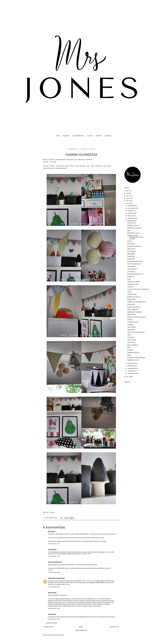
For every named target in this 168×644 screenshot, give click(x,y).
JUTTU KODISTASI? (78, 136)
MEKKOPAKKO (132, 315)
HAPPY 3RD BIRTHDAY (134, 264)
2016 (128, 193)
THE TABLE (131, 337)
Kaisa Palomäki (53, 562)
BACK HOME (131, 244)
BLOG (58, 136)
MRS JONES (66, 136)
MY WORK (99, 136)
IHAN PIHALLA (132, 223)
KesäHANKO (131, 256)
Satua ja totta (131, 249)
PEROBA (130, 320)
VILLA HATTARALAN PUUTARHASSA (138, 289)
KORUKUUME (131, 299)
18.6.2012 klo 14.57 (54, 619)
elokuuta (130, 216)
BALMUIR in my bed (133, 225)
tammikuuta (131, 373)
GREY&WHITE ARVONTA (134, 228)
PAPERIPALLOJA (132, 294)
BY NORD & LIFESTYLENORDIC (136, 358)
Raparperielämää (133, 345)
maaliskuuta (131, 368)
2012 (128, 203)
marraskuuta (132, 208)
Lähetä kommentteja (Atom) (55, 635)
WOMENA (130, 325)
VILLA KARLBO (132, 251)
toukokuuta (131, 363)
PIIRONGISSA (131, 330)
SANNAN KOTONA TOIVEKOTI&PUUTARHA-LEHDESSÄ (136, 237)
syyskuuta (131, 213)
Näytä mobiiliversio (81, 630)
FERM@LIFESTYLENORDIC (135, 312)
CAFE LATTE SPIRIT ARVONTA (136, 332)
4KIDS (129, 355)
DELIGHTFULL (131, 342)
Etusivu (81, 627)
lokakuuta (131, 211)
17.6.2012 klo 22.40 (54, 587)
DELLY (129, 335)
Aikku (50, 614)
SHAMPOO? (131, 277)
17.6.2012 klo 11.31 (54, 544)
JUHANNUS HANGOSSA (134, 246)
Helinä (50, 550)
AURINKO (130, 350)
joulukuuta (131, 206)
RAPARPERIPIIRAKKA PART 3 (136, 274)
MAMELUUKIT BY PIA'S (134, 297)
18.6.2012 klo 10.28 (54, 608)
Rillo (49, 532)
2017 (128, 191)
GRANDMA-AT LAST (133, 360)
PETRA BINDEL (132, 267)
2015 (128, 196)
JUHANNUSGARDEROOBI (135, 261)
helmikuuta (131, 371)
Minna (50, 593)
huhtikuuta (131, 366)
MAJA (129, 231)
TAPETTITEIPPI (132, 327)
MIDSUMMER (131, 254)
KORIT (129, 279)
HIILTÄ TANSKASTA (133, 310)
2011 (128, 377)
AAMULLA (130, 287)
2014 (128, 198)
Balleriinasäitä (132, 340)
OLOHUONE (131, 272)
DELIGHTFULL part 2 (133, 233)
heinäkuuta (131, 218)
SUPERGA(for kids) (133, 284)
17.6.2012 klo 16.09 (54, 572)
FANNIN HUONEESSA (134, 282)
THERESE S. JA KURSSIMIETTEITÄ (137, 302)
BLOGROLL (108, 136)
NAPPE (129, 292)
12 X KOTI (90, 136)
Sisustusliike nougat (54, 578)
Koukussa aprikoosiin (134, 307)
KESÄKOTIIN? (131, 259)
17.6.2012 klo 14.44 (54, 556)
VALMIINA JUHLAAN (133, 352)
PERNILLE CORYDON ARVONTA (137, 317)
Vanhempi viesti (114, 627)
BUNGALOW (131, 304)
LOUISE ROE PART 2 (133, 322)
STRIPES (130, 241)
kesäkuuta (131, 221)
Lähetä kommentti (51, 623)
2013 (128, 201)
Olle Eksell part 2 (132, 269)
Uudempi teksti (48, 627)
